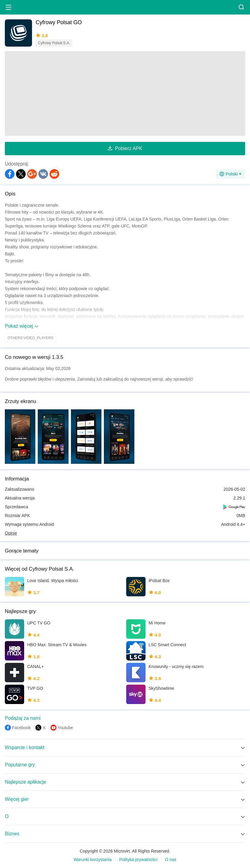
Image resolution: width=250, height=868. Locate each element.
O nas (171, 860)
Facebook (21, 728)
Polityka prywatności (138, 860)
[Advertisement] (125, 93)
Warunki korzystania (93, 860)
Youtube (65, 728)
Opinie (11, 533)
